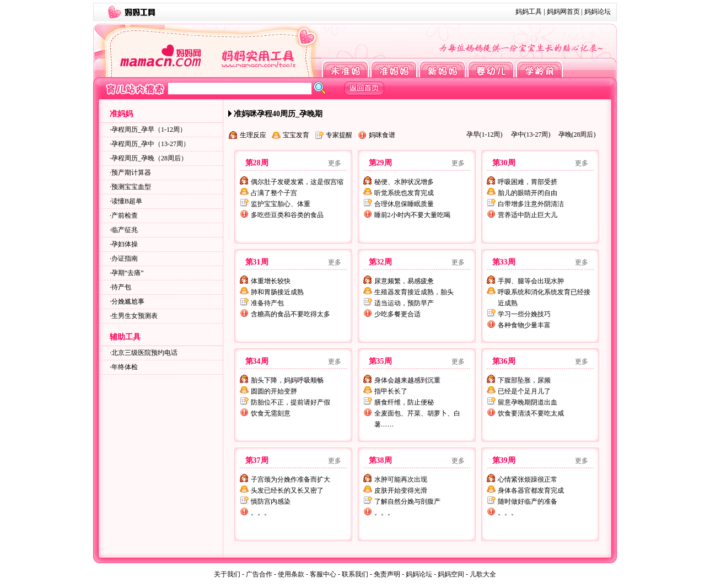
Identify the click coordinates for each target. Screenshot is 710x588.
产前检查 (125, 215)
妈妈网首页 (563, 12)
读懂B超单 (127, 201)
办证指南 (125, 258)
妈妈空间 (451, 574)
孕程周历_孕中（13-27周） (150, 144)
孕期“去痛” (128, 273)
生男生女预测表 (135, 316)
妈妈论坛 (598, 12)
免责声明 (387, 574)
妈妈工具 (529, 12)
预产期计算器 (131, 172)
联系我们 (355, 574)
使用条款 (291, 574)
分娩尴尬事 (128, 301)
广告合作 (259, 574)
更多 (335, 163)
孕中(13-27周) (531, 134)
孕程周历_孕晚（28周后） (149, 158)
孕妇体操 (125, 244)
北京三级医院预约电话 (144, 353)
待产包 (121, 287)
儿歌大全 (483, 574)
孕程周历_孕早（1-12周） (149, 130)
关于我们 (227, 574)
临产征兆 (125, 230)
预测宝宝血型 (131, 187)
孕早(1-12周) (485, 134)
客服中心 (323, 574)
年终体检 (125, 367)
